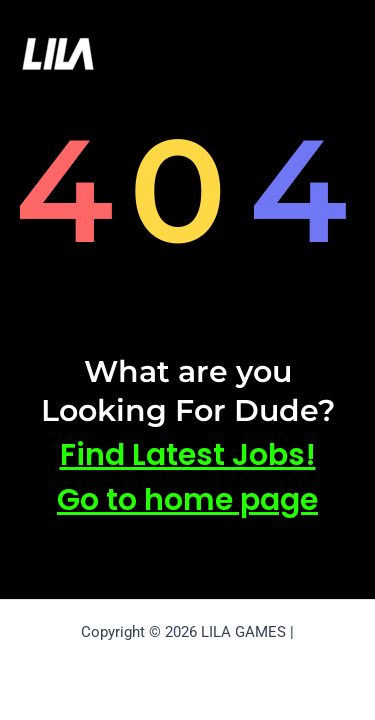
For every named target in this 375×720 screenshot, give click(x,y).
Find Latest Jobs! (188, 455)
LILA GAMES (163, 52)
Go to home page (187, 500)
